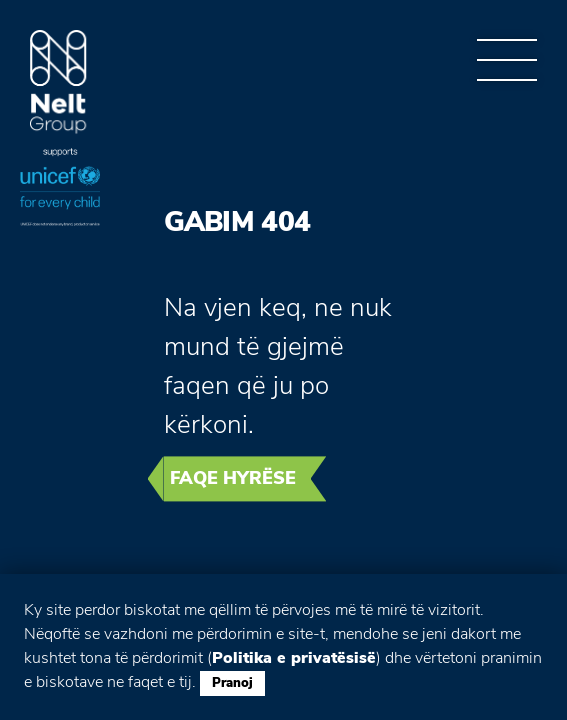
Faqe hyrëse (233, 478)
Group (58, 82)
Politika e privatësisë (294, 658)
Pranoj (232, 683)
